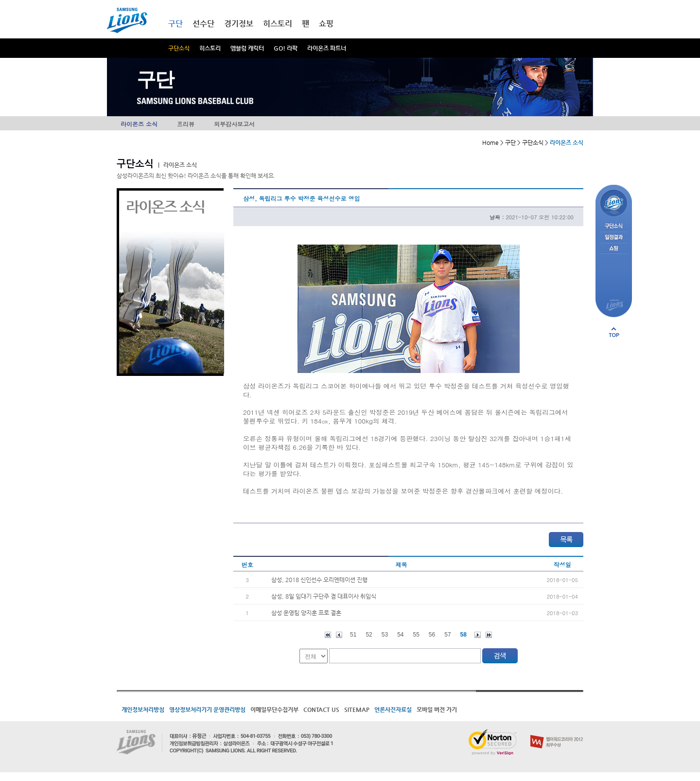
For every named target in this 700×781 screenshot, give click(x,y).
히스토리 (210, 48)
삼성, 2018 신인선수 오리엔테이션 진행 (319, 580)
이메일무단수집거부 (274, 710)
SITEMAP (357, 710)
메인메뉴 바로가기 (0, 0)
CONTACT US (321, 710)
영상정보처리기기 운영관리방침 (207, 710)
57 (447, 635)
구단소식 (179, 48)
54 (400, 635)
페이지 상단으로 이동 (614, 332)
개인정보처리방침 (143, 710)
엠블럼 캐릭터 (247, 48)
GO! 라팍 (286, 48)
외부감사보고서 (234, 124)
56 (432, 635)
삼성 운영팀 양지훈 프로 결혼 (306, 613)
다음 (478, 635)
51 (353, 635)
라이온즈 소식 (139, 124)
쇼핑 (326, 24)
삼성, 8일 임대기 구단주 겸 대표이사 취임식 (324, 596)
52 (369, 635)
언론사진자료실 (393, 710)
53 (385, 635)
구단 (175, 24)
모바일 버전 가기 (437, 710)
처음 (328, 635)
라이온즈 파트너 (327, 48)
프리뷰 (186, 124)
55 (416, 635)
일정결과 (614, 238)
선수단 (203, 24)
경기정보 (239, 24)
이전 (339, 635)
